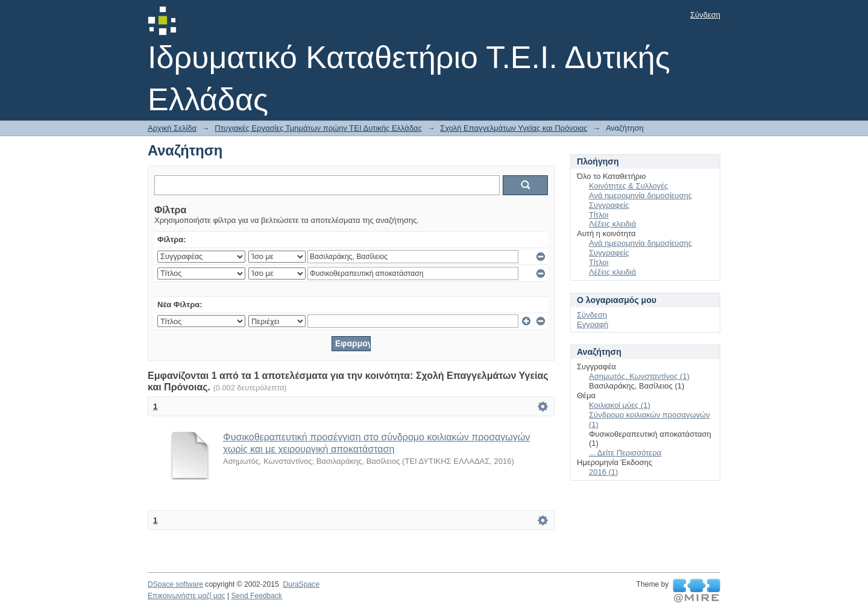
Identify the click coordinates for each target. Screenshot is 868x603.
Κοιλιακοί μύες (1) (620, 405)
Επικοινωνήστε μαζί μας (187, 596)
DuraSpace (301, 584)
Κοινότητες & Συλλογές (628, 186)
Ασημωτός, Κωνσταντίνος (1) (639, 376)
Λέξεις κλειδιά (612, 224)
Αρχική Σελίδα (172, 128)
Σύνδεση (705, 15)
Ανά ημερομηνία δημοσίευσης (640, 195)
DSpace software (175, 584)
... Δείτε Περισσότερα (625, 453)
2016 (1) (603, 472)
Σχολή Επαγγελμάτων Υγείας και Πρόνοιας (514, 128)
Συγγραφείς (609, 205)
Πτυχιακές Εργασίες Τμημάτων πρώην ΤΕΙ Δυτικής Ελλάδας (318, 128)
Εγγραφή (593, 324)
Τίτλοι (599, 215)
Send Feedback (256, 596)
